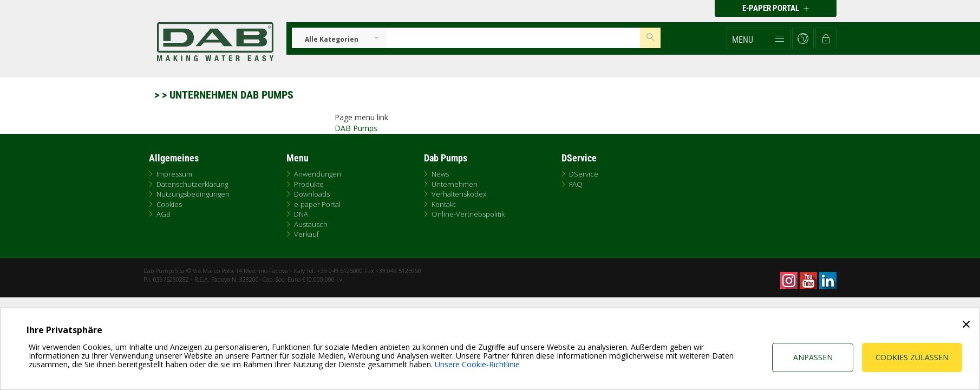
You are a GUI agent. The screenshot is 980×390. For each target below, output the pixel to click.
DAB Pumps (356, 128)
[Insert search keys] (513, 38)
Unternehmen (455, 184)
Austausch (311, 224)
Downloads (312, 194)
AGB (164, 214)
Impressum (174, 174)
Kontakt (443, 204)
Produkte (309, 184)
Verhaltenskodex (459, 194)
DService (584, 174)
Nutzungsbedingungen (193, 194)
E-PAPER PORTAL (776, 8)
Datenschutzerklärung (192, 184)
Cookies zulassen (912, 357)
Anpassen (813, 357)
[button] (759, 38)
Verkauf (306, 234)
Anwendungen (318, 174)
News (440, 174)
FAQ (576, 184)
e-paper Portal (317, 204)
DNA (301, 214)
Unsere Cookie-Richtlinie (477, 364)
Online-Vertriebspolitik (468, 214)
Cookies (169, 204)
